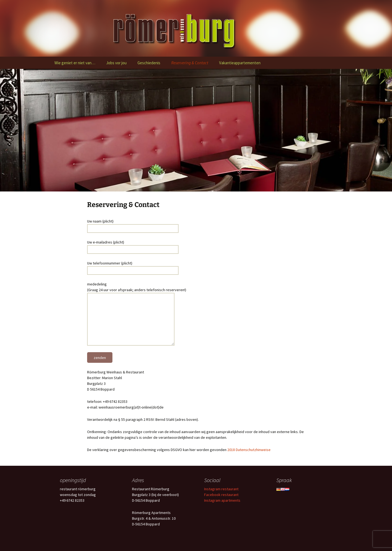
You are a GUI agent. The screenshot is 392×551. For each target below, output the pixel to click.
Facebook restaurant (221, 495)
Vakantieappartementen (240, 63)
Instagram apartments (222, 500)
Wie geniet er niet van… (75, 63)
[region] (196, 130)
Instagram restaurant (221, 489)
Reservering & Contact (190, 63)
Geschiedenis (149, 63)
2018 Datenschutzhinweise (249, 450)
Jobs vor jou (116, 63)
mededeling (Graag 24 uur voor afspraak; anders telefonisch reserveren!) (137, 290)
